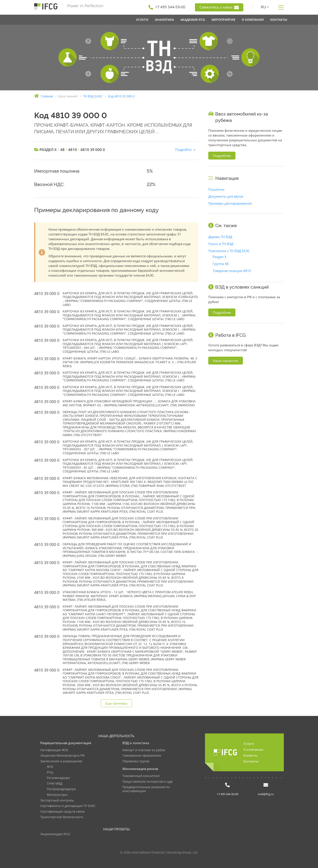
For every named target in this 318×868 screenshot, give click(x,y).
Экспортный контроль (57, 800)
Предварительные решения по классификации (146, 789)
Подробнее (222, 156)
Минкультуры (57, 795)
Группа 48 (221, 264)
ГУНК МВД (55, 784)
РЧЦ (50, 772)
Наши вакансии (226, 361)
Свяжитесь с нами (219, 7)
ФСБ (50, 767)
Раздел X (220, 257)
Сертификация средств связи (63, 812)
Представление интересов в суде (148, 782)
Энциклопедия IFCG (55, 834)
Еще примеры (116, 703)
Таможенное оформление (142, 756)
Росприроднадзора (61, 789)
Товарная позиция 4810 (232, 271)
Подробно (183, 149)
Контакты (251, 761)
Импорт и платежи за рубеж (144, 750)
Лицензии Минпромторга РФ (62, 756)
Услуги (249, 743)
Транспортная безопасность (62, 817)
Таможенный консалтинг (141, 776)
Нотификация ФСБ (54, 750)
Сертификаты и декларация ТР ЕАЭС (68, 806)
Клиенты (250, 755)
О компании (253, 749)
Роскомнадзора (58, 778)
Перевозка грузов (136, 761)
